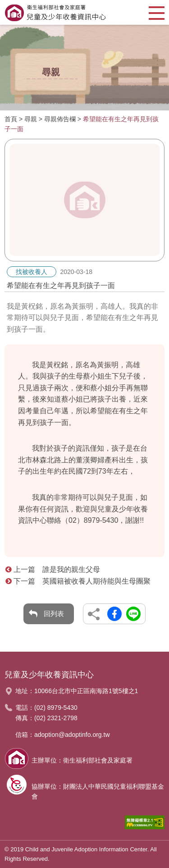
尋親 (31, 119)
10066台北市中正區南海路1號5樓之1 (86, 691)
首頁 (11, 119)
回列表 (54, 614)
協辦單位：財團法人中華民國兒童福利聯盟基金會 (98, 791)
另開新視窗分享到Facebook (114, 614)
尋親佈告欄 (60, 119)
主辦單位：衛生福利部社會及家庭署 (82, 760)
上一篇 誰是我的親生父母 (53, 569)
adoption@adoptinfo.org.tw (72, 735)
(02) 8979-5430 (56, 708)
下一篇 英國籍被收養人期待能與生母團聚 (78, 581)
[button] (157, 12)
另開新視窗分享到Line (133, 614)
